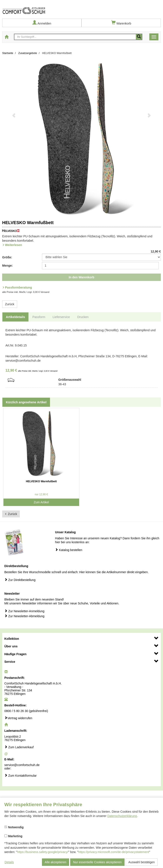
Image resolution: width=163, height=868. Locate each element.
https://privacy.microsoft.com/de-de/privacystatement (114, 852)
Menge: (7, 266)
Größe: (7, 257)
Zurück (10, 304)
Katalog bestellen (69, 550)
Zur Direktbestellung (20, 580)
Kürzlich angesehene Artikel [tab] (26, 402)
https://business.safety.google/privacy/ (43, 852)
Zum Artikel (41, 502)
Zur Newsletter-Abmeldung (24, 616)
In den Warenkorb (81, 277)
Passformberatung (18, 287)
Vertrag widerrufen (18, 718)
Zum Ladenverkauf (19, 747)
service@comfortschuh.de (22, 765)
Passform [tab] (39, 317)
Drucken (83, 317)
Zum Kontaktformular (21, 775)
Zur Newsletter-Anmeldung (24, 611)
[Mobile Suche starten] (139, 37)
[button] (14, 139)
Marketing (13, 836)
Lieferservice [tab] (61, 317)
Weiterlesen (13, 245)
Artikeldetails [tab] (15, 317)
